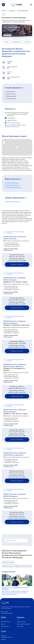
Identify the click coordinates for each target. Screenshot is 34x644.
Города (3, 624)
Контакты (4, 639)
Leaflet (31, 155)
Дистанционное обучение (24, 624)
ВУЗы (4, 617)
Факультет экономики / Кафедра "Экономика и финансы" (18, 566)
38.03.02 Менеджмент (11, 323)
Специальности (5, 626)
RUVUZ (4, 11)
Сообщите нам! (15, 127)
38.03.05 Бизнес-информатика (13, 366)
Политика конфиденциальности (7, 636)
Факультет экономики (8, 562)
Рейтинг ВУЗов (5, 622)
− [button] (4, 143)
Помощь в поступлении (17, 264)
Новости (21, 617)
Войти (31, 5)
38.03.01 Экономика (10, 239)
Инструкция (20, 626)
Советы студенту (21, 622)
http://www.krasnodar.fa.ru (14, 123)
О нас (4, 631)
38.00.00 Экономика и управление (15, 237)
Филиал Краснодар (23, 11)
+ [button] (4, 141)
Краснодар (12, 11)
